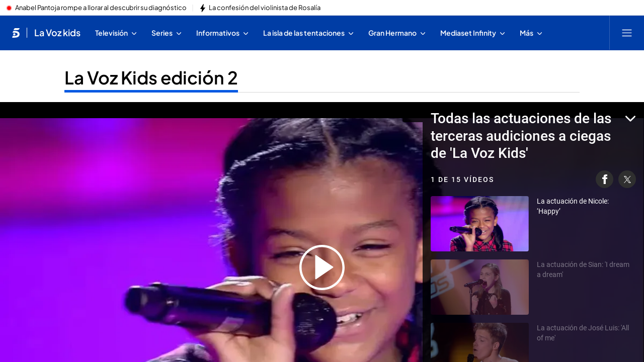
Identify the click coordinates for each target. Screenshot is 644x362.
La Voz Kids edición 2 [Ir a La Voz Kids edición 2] (151, 77)
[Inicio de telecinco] (16, 33)
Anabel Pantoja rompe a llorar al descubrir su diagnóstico (101, 8)
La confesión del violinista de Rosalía (265, 8)
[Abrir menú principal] (627, 33)
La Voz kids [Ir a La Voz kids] (57, 33)
